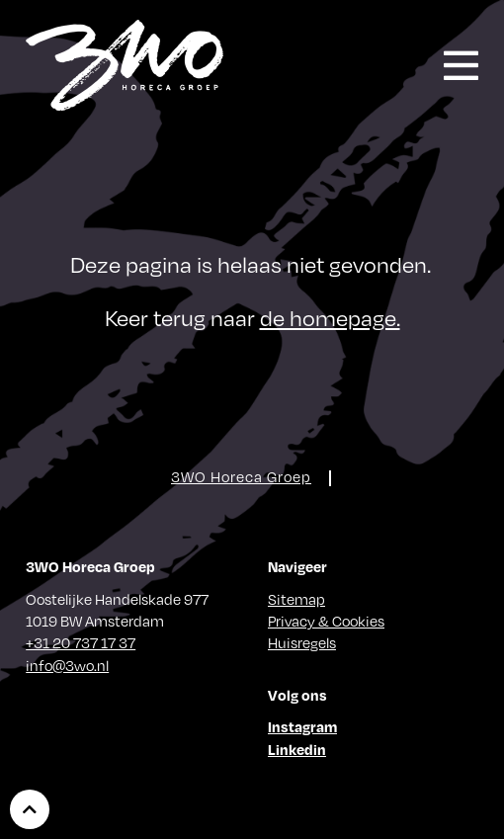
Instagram (302, 726)
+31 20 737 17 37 (81, 642)
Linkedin (297, 749)
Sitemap (296, 599)
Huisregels (302, 642)
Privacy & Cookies (326, 621)
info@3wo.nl (67, 665)
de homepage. (330, 317)
